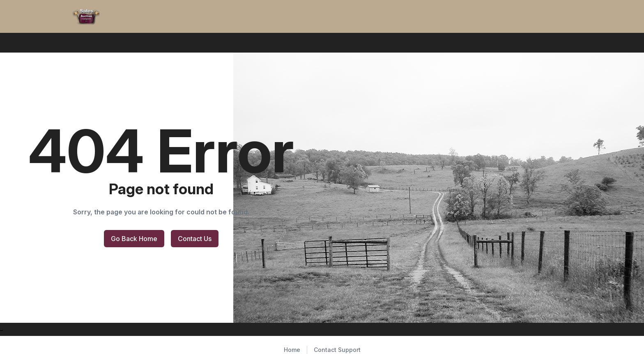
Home (292, 350)
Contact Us (195, 239)
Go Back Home (134, 239)
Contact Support (337, 350)
